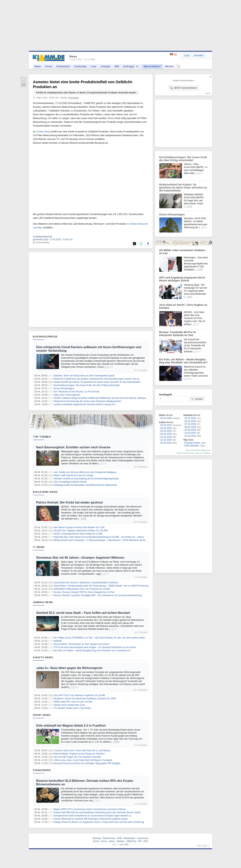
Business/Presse (45, 336)
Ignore (199, 453)
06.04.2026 (166, 418)
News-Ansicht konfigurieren (198, 450)
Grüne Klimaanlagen (64, 388)
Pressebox (74, 98)
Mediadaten (130, 838)
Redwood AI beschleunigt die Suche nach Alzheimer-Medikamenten (87, 401)
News (38, 66)
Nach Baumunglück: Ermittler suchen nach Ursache (73, 447)
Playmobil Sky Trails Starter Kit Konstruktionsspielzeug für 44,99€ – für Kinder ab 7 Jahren (99, 537)
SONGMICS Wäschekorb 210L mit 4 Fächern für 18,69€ (82, 589)
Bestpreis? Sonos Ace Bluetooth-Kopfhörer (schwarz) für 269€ (85, 699)
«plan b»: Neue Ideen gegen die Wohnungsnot (69, 668)
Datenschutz (109, 838)
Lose (94, 66)
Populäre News (192, 443)
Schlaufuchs (63, 66)
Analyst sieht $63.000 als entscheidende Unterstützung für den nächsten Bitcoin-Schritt (97, 812)
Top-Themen (42, 437)
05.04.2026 (166, 425)
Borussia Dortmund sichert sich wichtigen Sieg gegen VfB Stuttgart (87, 763)
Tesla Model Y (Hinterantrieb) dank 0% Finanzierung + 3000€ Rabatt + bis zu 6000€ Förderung (101, 586)
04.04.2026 (166, 428)
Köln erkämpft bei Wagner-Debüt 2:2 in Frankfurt (71, 726)
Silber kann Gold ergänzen (67, 395)
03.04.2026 (166, 431)
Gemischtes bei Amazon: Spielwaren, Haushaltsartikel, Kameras (86, 583)
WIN (117, 66)
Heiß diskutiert (192, 446)
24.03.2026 (190, 433)
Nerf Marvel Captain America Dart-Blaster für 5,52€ (79, 527)
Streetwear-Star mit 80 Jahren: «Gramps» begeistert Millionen (80, 558)
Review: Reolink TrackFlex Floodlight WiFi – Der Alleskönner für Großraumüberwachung (98, 595)
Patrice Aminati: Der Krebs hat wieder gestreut (69, 502)
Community (80, 66)
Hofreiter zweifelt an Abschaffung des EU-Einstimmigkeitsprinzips (86, 479)
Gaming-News (43, 602)
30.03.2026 (166, 443)
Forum (49, 66)
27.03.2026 (190, 424)
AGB (119, 838)
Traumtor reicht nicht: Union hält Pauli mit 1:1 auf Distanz (82, 751)
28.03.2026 (190, 421)
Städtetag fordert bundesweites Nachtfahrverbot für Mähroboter (85, 485)
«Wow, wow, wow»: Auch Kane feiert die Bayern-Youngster (83, 760)
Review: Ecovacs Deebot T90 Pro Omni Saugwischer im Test (84, 592)
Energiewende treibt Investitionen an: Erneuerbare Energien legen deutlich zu (92, 816)
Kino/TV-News (43, 657)
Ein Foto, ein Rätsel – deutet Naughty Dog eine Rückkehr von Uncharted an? (92, 651)
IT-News (39, 547)
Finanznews (42, 770)
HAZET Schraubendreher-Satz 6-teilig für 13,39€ (78, 534)
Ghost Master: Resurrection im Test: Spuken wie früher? (82, 644)
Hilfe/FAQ (131, 841)
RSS (146, 841)
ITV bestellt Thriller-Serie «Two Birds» (72, 708)
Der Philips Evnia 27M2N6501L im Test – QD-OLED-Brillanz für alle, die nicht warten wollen (99, 638)
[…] (106, 367)
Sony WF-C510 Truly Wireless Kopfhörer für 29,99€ (79, 695)
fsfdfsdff (57, 641)
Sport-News (42, 715)
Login (187, 55)
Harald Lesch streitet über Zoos (69, 705)
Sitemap (97, 838)
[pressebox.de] (40, 240)
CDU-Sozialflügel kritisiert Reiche (70, 482)
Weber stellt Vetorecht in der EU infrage (73, 475)
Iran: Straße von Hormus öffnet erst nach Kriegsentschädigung (85, 472)
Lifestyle (105, 66)
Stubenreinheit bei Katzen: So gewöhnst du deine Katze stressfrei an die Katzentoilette (97, 382)
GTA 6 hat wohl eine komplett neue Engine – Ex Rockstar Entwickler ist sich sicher (95, 647)
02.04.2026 (166, 434)
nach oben (202, 845)
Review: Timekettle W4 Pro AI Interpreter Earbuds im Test (177, 334)
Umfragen (131, 66)
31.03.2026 (166, 440)
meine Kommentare (185, 453)
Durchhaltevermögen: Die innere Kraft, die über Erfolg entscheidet (87, 385)
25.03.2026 (190, 430)
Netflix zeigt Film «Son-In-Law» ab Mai (73, 702)
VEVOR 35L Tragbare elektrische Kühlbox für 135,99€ (81, 531)
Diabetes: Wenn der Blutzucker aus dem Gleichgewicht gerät (84, 376)
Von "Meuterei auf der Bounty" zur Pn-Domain (76, 392)
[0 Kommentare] (41, 243)
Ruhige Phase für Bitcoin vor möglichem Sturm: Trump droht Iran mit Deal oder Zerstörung (99, 822)
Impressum (143, 838)
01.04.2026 (166, 437)
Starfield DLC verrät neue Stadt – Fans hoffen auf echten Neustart (83, 613)
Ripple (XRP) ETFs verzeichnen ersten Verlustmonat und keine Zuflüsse (90, 809)
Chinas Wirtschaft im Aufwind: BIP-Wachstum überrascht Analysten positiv (91, 819)
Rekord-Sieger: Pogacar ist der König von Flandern (79, 754)
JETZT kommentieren (183, 88)
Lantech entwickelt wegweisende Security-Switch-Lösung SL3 (84, 404)
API (140, 841)
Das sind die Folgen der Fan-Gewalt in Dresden (77, 757)
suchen (197, 399)
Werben (169, 66)
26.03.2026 (190, 427)
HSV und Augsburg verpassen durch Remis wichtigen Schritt (182, 279)
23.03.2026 (190, 436)
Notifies (207, 453)
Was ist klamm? (152, 66)
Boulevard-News (45, 492)
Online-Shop (43, 132)
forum (208, 93)
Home (96, 841)
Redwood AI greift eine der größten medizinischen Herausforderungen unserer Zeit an (96, 379)
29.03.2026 (190, 418)
